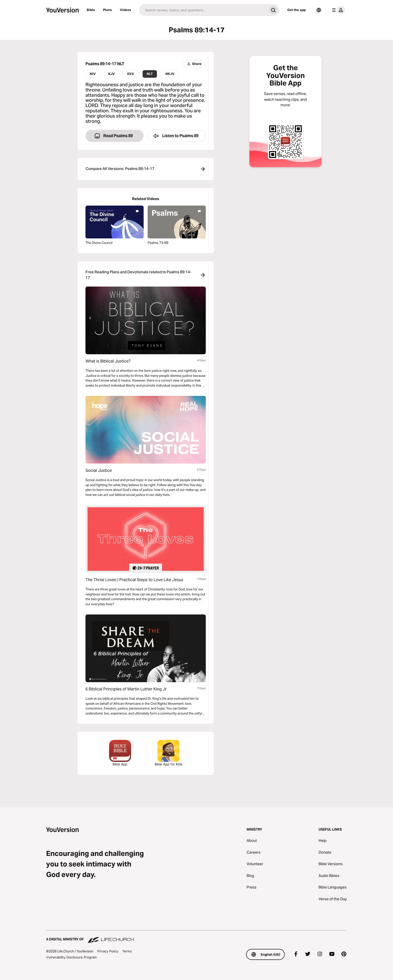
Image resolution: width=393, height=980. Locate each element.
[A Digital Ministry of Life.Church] (197, 937)
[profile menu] (337, 10)
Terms (127, 951)
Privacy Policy (108, 951)
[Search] (203, 10)
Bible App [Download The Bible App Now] (120, 753)
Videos (125, 10)
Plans (107, 10)
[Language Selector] (319, 10)
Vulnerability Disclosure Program (71, 957)
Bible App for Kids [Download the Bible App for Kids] (169, 753)
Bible (91, 10)
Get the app (297, 10)
